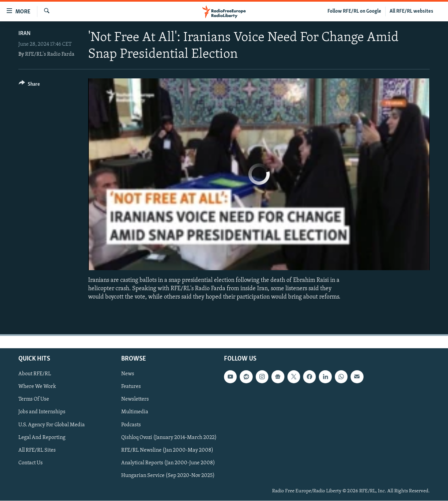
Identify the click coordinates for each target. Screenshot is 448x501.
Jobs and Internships (42, 412)
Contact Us (31, 463)
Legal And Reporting (42, 438)
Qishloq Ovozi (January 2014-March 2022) (169, 438)
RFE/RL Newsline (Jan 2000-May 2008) (167, 450)
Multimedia (135, 412)
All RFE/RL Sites (37, 450)
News (128, 374)
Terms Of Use (34, 400)
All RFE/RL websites (411, 11)
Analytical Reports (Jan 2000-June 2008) (168, 463)
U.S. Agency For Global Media (52, 425)
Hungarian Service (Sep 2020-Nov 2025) (168, 476)
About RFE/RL (35, 374)
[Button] (29, 85)
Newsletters (135, 400)
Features (131, 387)
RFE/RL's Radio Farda (50, 54)
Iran (25, 34)
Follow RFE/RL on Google (354, 11)
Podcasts (131, 425)
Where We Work (37, 387)
